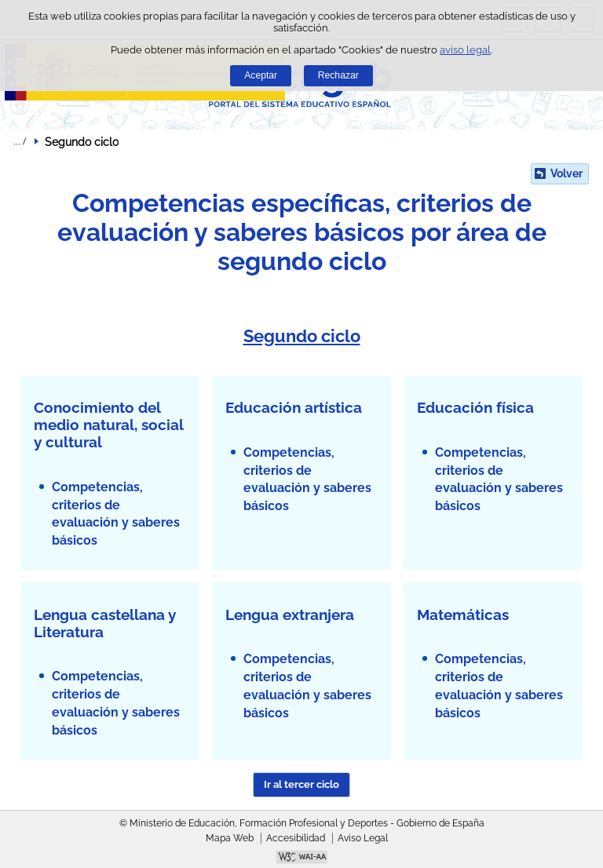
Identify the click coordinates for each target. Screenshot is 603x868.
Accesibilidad (296, 838)
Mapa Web (230, 838)
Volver (566, 173)
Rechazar (338, 75)
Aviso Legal (363, 838)
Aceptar (261, 75)
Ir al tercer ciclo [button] (301, 784)
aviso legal (465, 50)
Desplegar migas (20, 141)
